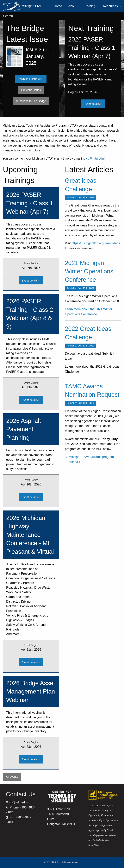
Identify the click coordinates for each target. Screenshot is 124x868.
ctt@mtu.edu (95, 158)
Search (8, 16)
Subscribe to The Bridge (31, 101)
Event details (95, 104)
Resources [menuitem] (110, 6)
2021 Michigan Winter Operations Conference (89, 271)
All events (12, 777)
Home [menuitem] (58, 6)
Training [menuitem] (90, 6)
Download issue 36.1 (31, 79)
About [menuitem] (72, 6)
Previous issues (33, 90)
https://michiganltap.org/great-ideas (96, 243)
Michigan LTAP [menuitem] (22, 6)
